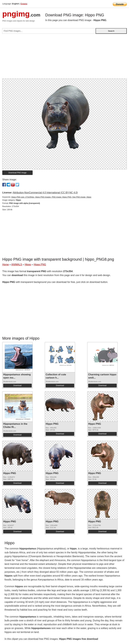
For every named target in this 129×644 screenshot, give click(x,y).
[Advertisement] (64, 57)
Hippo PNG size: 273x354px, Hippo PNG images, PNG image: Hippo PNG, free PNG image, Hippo (51, 197)
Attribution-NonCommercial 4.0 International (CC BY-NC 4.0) (45, 193)
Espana (24, 4)
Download (17, 385)
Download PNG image (18, 173)
